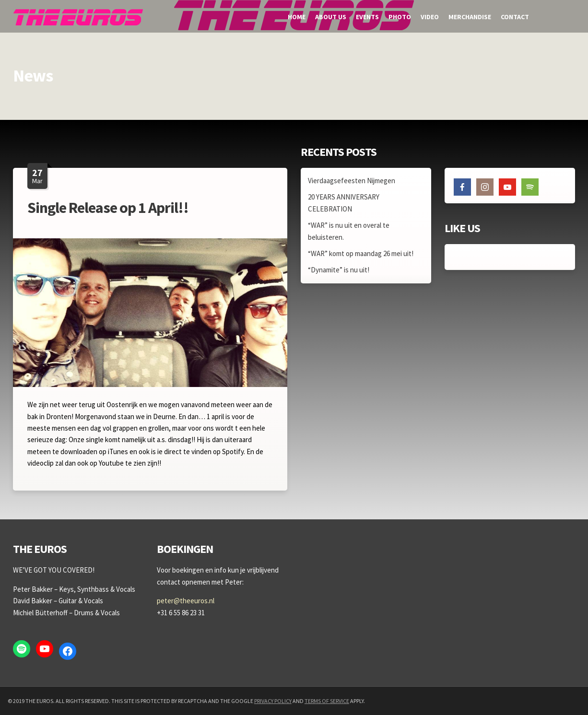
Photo (400, 17)
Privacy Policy (273, 701)
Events (367, 17)
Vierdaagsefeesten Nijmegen (352, 181)
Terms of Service (327, 701)
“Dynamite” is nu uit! (339, 270)
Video (430, 17)
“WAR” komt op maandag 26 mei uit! (361, 253)
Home (297, 17)
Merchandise (470, 17)
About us (331, 17)
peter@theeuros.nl (186, 601)
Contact (515, 17)
